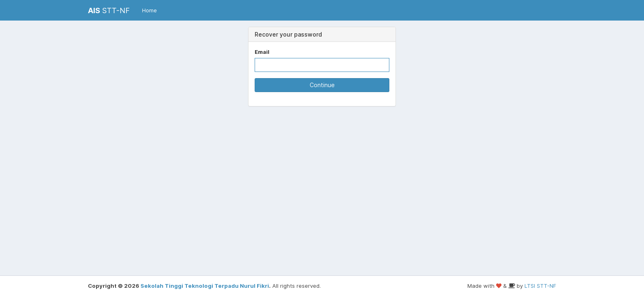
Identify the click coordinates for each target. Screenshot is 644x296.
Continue (322, 85)
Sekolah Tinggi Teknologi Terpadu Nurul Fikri (205, 286)
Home (149, 10)
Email (262, 52)
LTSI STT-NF (540, 286)
